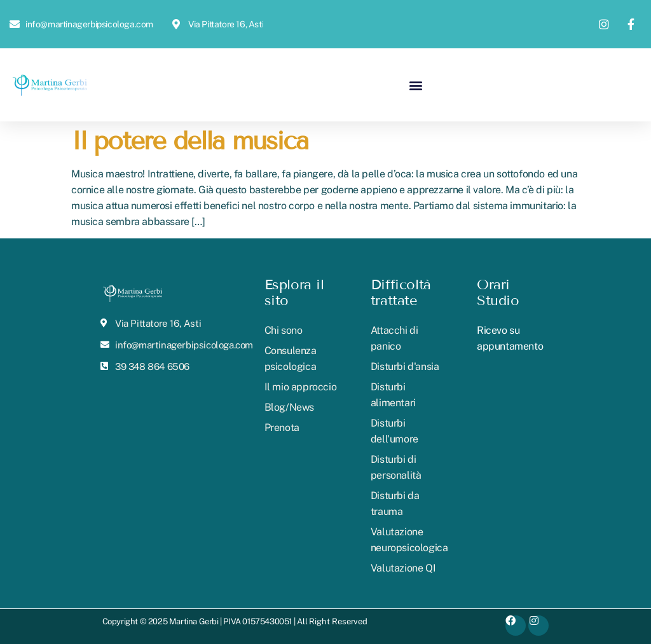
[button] (415, 85)
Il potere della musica (190, 141)
